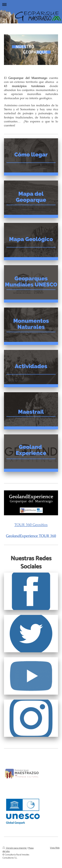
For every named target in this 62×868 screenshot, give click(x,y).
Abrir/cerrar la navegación (31, 4)
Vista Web (55, 848)
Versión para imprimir (15, 848)
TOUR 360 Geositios (31, 525)
